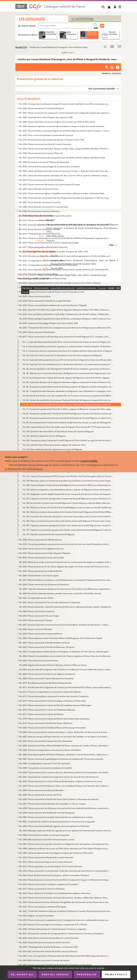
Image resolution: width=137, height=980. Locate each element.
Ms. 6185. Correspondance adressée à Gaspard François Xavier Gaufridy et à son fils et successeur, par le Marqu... (65, 104)
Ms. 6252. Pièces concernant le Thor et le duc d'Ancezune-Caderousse (50, 602)
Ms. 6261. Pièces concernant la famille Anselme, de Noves (45, 643)
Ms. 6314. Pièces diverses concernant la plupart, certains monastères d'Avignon (54, 875)
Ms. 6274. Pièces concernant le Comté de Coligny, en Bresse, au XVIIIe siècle (53, 701)
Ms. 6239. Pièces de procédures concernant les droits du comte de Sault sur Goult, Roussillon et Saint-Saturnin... (65, 544)
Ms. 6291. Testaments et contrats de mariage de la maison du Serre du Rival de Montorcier (59, 777)
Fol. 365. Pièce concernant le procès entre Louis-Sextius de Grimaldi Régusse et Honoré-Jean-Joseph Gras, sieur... (68, 521)
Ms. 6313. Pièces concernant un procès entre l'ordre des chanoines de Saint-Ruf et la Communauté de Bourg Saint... (65, 871)
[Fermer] (68, 453)
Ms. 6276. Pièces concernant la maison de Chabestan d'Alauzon (47, 710)
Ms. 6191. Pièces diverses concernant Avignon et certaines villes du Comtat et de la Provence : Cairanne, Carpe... (65, 131)
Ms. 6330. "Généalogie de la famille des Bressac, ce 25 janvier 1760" (49, 947)
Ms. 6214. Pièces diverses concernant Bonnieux (40, 234)
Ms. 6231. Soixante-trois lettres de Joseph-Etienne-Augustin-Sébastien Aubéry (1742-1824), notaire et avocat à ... (65, 310)
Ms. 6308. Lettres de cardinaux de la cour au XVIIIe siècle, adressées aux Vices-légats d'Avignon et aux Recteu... (65, 848)
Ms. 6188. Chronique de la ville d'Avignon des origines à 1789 (46, 117)
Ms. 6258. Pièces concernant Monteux (36, 629)
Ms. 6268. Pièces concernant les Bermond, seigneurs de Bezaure (47, 674)
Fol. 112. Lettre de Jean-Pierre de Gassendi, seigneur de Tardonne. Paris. (54, 445)
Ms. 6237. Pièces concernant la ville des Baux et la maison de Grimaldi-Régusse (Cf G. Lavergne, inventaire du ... (65, 337)
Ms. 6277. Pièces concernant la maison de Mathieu (41, 714)
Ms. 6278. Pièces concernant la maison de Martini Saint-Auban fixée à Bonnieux (54, 719)
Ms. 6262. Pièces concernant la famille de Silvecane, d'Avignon (47, 647)
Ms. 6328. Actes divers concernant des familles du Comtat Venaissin (49, 938)
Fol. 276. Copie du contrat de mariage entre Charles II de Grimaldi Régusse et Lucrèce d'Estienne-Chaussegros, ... (68, 499)
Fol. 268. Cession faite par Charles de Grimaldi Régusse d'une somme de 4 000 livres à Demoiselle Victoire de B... (68, 485)
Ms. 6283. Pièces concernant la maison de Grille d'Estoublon (46, 741)
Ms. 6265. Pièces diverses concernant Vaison (39, 660)
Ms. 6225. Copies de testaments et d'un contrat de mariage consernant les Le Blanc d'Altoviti (60, 283)
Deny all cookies (55, 974)
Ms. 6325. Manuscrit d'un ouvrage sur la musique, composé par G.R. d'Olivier (53, 924)
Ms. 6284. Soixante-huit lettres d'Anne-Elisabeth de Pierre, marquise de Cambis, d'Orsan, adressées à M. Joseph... (65, 746)
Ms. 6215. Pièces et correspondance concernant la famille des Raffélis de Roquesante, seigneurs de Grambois (65, 238)
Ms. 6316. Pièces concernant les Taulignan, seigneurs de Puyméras (49, 884)
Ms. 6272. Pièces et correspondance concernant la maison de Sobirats (50, 692)
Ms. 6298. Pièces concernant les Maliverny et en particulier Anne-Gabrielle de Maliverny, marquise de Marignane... (65, 808)
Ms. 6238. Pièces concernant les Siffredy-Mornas (40, 540)
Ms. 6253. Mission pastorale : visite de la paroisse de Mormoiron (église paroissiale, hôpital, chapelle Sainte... (66, 607)
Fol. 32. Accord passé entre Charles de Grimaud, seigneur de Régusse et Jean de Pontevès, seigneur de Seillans (68, 378)
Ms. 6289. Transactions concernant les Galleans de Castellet (46, 768)
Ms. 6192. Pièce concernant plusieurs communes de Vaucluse (46, 135)
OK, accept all (22, 974)
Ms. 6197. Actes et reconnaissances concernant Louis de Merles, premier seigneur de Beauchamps (62, 158)
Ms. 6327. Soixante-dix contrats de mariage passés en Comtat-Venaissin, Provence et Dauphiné (61, 933)
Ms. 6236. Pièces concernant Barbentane (37, 332)
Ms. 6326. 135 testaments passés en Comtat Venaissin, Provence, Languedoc (53, 929)
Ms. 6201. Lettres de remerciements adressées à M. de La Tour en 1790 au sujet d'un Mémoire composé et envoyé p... (65, 175)
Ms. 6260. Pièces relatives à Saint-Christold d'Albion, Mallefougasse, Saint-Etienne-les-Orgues (61, 638)
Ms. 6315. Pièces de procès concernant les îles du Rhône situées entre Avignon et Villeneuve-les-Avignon (65, 880)
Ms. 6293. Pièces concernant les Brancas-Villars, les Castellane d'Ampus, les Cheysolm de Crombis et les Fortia (65, 786)
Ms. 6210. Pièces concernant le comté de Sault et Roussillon (46, 216)
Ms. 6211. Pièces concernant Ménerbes (36, 220)
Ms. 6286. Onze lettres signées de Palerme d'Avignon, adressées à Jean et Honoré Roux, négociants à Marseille (65, 754)
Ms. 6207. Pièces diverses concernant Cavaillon (40, 202)
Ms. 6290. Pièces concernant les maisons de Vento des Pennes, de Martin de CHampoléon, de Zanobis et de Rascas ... (65, 772)
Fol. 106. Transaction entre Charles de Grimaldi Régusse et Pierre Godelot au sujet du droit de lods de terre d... (68, 440)
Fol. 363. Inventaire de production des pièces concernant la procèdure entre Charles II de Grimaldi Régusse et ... (68, 516)
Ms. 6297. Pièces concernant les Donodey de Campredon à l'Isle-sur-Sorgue (52, 804)
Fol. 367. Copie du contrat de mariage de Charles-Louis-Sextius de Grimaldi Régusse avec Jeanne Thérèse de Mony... (68, 525)
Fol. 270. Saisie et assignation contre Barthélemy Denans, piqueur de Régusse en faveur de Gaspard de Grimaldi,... (68, 490)
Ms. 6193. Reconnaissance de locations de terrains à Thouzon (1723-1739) (52, 140)
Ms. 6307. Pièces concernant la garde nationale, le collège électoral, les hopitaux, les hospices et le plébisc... (65, 844)
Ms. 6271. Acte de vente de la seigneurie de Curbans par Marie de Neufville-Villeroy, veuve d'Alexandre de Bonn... (66, 687)
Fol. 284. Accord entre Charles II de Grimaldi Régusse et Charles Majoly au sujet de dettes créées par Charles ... (68, 503)
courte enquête (89, 461)
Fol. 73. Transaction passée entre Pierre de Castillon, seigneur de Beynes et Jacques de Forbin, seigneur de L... (68, 409)
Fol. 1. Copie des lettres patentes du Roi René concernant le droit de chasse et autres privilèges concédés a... (68, 342)
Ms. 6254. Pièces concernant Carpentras (37, 611)
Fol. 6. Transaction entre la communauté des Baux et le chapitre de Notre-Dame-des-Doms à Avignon (67, 351)
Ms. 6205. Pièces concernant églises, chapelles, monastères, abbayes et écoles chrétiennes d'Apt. (62, 193)
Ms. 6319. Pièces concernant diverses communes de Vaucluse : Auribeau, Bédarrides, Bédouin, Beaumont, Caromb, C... (65, 898)
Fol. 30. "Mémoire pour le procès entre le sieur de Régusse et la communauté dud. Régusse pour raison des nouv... (68, 373)
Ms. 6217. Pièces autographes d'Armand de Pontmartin (43, 247)
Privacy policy (116, 974)
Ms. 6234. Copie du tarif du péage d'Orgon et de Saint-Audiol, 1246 (48, 323)
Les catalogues (32, 19)
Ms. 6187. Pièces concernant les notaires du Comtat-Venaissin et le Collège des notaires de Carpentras (64, 113)
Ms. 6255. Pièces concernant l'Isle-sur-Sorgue (39, 616)
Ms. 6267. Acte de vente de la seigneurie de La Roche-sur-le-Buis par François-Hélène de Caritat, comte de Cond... (66, 669)
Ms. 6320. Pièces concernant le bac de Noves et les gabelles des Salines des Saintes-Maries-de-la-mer (64, 902)
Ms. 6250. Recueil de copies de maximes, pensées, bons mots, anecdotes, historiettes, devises (60, 593)
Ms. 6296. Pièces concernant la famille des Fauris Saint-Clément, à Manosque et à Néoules (59, 799)
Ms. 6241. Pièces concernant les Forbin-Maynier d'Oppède (45, 553)
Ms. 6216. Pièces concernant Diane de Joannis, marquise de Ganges (49, 243)
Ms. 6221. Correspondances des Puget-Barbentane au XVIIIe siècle (48, 265)
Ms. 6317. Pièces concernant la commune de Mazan (42, 889)
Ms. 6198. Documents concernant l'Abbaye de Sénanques (44, 162)
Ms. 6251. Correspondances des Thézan (36, 598)
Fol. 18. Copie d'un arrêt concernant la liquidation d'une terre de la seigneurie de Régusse (62, 355)
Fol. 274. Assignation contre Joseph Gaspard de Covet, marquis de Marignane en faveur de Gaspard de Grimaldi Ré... (68, 494)
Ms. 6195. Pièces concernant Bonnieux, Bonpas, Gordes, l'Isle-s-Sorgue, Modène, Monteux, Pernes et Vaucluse (65, 149)
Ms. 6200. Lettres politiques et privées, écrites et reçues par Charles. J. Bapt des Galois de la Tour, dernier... (65, 171)
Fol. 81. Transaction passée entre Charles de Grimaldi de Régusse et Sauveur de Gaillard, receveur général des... (68, 413)
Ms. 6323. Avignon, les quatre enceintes (36, 916)
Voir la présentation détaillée (102, 89)
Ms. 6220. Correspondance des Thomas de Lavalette (42, 260)
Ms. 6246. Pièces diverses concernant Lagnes (39, 575)
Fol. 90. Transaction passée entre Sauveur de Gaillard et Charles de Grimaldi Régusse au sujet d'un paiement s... (68, 418)
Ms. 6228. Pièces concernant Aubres (35, 296)
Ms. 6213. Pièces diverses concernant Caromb (39, 229)
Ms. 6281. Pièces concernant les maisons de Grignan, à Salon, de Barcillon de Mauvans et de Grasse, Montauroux (65, 732)
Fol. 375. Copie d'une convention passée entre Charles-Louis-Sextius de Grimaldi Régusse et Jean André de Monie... (68, 530)
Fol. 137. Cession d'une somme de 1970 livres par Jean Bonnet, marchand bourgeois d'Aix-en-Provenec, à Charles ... (68, 476)
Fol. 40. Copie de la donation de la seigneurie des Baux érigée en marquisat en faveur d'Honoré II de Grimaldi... (68, 382)
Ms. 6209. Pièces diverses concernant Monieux (39, 211)
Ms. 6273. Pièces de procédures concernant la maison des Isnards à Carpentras (54, 696)
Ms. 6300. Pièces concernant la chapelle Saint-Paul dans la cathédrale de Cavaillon (56, 817)
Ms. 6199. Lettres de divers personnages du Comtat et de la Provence (49, 167)
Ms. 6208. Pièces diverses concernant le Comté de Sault (44, 207)
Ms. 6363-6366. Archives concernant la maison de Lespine (44, 960)
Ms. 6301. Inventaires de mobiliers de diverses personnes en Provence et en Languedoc (57, 822)
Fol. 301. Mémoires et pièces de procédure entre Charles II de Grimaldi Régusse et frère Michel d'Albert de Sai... (68, 512)
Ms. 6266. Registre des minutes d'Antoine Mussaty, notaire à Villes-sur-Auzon (53, 665)
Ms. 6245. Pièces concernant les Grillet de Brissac (41, 571)
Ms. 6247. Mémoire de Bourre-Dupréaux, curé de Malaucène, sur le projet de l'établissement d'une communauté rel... (66, 580)
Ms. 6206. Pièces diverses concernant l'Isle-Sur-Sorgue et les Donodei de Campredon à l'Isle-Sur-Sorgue (65, 198)
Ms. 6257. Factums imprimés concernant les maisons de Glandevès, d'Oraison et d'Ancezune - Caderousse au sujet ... (65, 625)
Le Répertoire (83, 19)
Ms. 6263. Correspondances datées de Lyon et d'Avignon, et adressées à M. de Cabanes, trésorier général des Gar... (65, 652)
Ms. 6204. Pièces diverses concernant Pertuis (39, 189)
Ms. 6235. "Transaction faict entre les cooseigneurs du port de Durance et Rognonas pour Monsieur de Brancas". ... (66, 328)
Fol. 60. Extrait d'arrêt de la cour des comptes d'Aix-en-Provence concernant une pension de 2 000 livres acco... (68, 396)
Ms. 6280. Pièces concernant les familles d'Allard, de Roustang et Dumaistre (53, 728)
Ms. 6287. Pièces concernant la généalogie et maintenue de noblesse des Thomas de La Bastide (61, 759)
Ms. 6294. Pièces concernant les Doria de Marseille (41, 790)
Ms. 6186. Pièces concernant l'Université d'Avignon (42, 108)
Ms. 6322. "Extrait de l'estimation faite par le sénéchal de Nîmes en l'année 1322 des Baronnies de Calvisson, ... (66, 911)
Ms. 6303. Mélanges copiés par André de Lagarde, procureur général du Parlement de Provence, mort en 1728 (66, 831)
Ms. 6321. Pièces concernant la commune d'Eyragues (43, 907)
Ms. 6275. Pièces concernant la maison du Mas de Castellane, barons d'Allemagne (55, 705)
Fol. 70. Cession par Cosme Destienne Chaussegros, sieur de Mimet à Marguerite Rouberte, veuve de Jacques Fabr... (68, 405)
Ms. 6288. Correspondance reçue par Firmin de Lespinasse (45, 763)
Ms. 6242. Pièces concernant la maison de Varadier (42, 558)
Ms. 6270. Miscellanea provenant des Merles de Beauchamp (45, 683)
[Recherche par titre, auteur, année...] (65, 26)
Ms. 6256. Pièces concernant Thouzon (36, 620)
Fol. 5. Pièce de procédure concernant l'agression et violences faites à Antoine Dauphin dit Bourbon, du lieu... (68, 346)
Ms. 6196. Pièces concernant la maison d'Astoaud (41, 153)
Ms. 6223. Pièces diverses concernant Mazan (39, 274)
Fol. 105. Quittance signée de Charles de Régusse (44, 436)
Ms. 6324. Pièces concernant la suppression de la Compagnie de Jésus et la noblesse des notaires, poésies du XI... (65, 920)
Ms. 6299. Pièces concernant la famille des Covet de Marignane (47, 813)
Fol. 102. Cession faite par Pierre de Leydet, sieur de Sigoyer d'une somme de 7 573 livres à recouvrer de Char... (68, 427)
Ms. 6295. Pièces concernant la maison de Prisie (40, 795)
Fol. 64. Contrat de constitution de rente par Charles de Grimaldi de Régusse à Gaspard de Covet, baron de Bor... (68, 400)
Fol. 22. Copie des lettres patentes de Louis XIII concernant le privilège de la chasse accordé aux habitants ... (68, 360)
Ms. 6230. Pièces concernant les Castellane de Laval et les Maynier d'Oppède (53, 305)
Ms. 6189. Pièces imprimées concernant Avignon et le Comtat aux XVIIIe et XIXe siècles (57, 122)
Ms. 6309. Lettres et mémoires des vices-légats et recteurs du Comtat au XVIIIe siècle (56, 853)
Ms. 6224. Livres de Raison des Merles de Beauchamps (43, 278)
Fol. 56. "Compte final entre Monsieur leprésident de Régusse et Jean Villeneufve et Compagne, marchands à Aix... (68, 391)
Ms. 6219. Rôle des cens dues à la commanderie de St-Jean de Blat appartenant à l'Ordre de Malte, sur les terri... (66, 256)
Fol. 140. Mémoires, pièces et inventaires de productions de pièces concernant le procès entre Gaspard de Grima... (68, 481)
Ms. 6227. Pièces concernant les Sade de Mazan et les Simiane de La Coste (52, 292)
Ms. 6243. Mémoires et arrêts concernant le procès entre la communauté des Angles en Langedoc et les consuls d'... (66, 562)
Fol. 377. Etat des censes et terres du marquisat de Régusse (48, 534)
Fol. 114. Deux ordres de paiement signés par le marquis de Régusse (52, 449)
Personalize (87, 974)
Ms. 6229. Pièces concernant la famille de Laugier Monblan (45, 301)
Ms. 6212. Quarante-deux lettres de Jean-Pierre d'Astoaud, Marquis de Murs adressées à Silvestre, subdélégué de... (65, 225)
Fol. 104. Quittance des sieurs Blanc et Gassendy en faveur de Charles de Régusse (58, 431)
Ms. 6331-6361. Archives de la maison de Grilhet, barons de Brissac (48, 951)
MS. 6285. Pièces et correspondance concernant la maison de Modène (50, 750)
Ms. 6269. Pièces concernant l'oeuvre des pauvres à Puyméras (46, 678)
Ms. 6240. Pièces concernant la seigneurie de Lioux (41, 549)
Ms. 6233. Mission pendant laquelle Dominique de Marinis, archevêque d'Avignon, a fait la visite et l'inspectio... (66, 319)
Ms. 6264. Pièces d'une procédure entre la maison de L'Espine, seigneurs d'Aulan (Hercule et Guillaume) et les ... (66, 656)
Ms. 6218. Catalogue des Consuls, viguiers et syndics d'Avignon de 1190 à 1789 (53, 252)
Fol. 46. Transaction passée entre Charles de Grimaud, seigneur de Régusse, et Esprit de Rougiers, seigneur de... (68, 387)
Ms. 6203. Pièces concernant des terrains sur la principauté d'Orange (49, 184)
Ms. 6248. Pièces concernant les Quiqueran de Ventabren (44, 584)
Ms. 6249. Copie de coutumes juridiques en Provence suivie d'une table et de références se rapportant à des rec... (66, 589)
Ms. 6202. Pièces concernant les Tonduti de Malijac (42, 180)
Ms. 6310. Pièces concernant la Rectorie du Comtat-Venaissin (46, 857)
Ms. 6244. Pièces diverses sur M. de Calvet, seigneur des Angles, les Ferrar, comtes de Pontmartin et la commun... (65, 567)
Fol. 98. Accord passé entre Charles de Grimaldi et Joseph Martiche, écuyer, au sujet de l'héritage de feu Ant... (68, 422)
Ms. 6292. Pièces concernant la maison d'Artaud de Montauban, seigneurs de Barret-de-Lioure (61, 781)
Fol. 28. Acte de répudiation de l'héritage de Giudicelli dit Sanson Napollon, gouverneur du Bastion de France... (68, 369)
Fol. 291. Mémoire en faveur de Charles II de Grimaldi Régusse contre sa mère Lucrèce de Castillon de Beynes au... (68, 507)
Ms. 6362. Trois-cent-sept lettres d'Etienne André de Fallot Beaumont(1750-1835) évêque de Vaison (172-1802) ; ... (65, 956)
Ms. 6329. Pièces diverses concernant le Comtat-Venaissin (45, 942)
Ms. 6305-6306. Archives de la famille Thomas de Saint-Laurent (47, 839)
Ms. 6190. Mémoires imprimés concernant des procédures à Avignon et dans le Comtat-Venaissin (62, 126)
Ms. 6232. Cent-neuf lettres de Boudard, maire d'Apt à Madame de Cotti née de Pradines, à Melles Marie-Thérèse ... (65, 314)
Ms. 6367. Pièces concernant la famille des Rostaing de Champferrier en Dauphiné (55, 965)
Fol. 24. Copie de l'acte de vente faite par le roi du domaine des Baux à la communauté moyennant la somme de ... (68, 364)
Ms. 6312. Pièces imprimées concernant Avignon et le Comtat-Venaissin (51, 866)
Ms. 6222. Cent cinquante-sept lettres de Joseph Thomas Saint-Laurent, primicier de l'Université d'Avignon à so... (65, 269)
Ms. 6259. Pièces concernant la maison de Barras (41, 634)
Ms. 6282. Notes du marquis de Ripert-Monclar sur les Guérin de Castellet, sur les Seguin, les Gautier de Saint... (65, 737)
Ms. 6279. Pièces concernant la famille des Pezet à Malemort (46, 723)
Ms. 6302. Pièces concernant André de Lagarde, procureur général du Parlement (54, 826)
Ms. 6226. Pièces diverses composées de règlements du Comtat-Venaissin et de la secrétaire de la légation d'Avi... (65, 287)
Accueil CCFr (21, 47)
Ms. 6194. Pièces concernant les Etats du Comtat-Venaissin (45, 144)
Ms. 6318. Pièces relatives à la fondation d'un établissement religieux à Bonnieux (55, 893)
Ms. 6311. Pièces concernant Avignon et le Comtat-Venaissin (46, 862)
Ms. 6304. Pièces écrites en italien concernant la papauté (44, 835)
